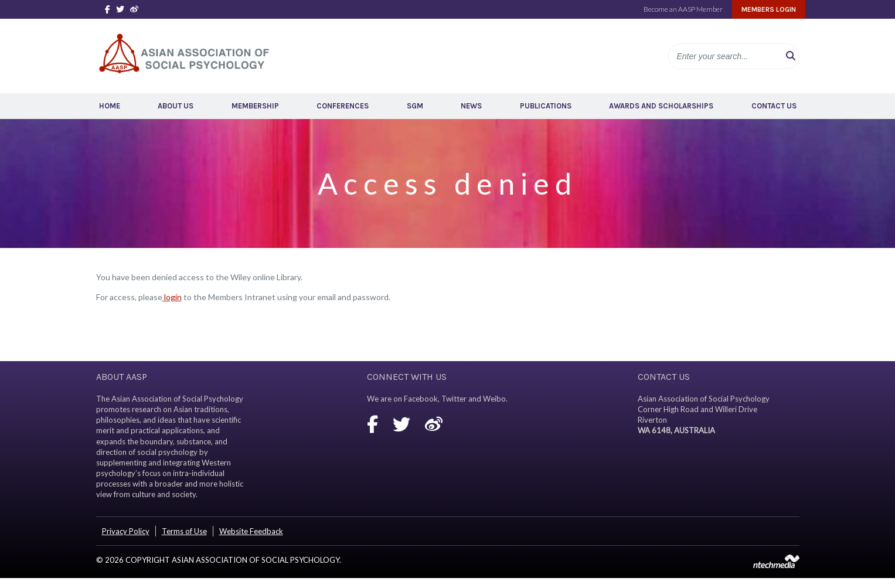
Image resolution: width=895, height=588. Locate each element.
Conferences (343, 106)
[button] (791, 56)
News (471, 106)
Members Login (769, 9)
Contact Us (774, 106)
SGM (415, 106)
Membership (255, 106)
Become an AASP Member (683, 9)
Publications (546, 106)
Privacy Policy (126, 531)
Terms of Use (184, 531)
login (172, 297)
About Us (176, 106)
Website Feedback (251, 531)
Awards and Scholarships (661, 106)
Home (110, 106)
